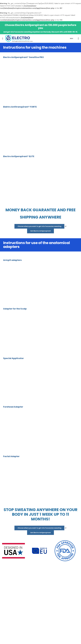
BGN (71, 38)
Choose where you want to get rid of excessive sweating (39, 226)
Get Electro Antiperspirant (41, 231)
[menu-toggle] (3, 39)
